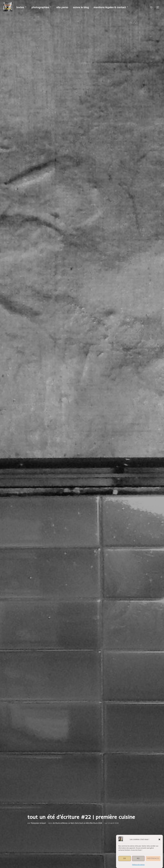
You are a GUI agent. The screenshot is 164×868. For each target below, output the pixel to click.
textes (22, 7)
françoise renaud (38, 823)
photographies (42, 7)
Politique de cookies (138, 865)
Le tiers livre (73, 823)
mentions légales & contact (111, 7)
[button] (159, 840)
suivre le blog (81, 7)
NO (138, 859)
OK (125, 859)
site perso (62, 7)
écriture (56, 823)
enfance (64, 823)
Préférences (153, 859)
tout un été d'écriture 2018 (91, 823)
